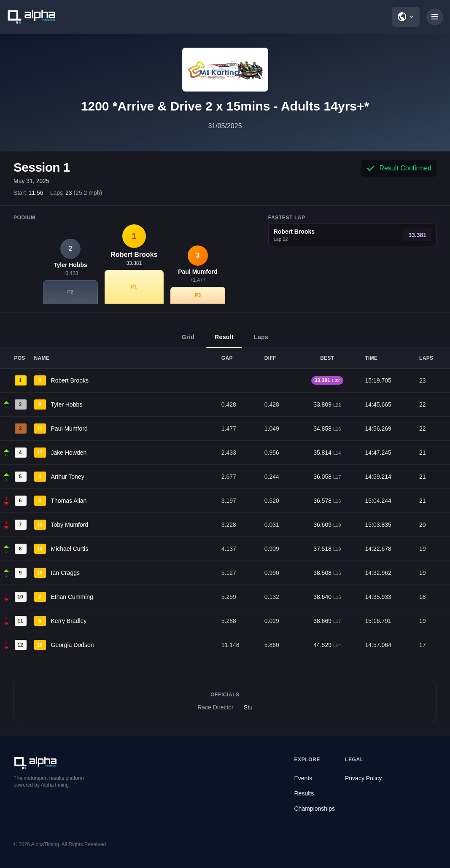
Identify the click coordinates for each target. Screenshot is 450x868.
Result (224, 341)
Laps (261, 341)
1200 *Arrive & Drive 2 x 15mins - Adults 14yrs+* (225, 106)
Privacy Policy (363, 778)
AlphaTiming (45, 844)
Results (304, 793)
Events (303, 778)
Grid (188, 341)
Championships (315, 809)
